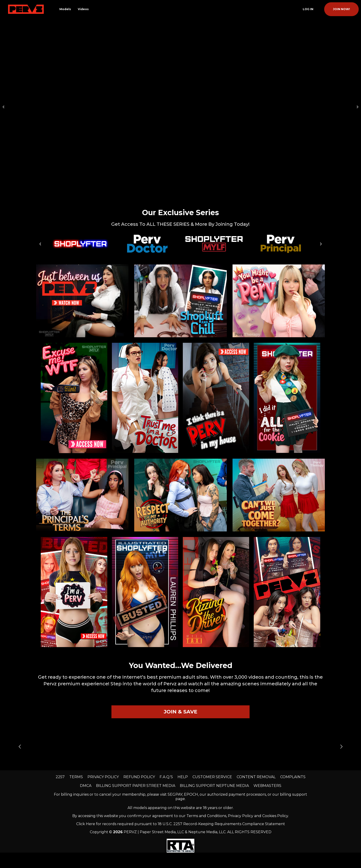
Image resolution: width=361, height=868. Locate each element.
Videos (83, 9)
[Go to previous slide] (20, 660)
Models (65, 9)
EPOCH (191, 708)
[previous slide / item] (3, 64)
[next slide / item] (358, 64)
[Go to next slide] (341, 660)
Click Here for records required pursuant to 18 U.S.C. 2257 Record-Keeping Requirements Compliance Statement (181, 738)
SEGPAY (175, 708)
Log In (308, 9)
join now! (341, 9)
